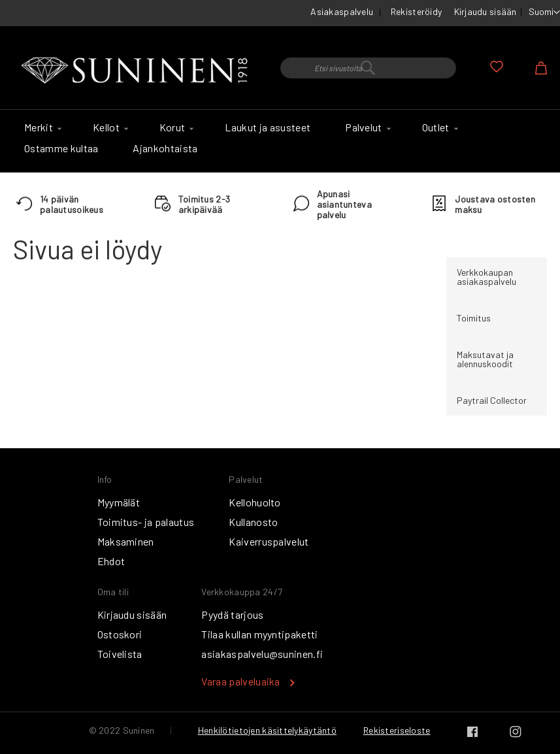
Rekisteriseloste (397, 730)
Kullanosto (253, 522)
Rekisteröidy (416, 11)
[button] (544, 12)
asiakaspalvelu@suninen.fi (262, 654)
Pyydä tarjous (232, 615)
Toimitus (474, 318)
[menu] (280, 141)
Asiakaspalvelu (342, 11)
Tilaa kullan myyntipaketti (259, 634)
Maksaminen (126, 541)
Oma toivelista (497, 67)
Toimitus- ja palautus (146, 522)
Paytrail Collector (492, 400)
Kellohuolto (255, 502)
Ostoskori (120, 634)
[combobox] (368, 68)
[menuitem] (41, 127)
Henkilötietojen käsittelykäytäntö (267, 730)
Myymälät (119, 502)
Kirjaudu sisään (486, 11)
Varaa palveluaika (240, 681)
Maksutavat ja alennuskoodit (485, 359)
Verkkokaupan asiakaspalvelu (486, 277)
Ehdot (111, 561)
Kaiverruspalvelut (269, 541)
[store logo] (137, 71)
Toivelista (120, 654)
